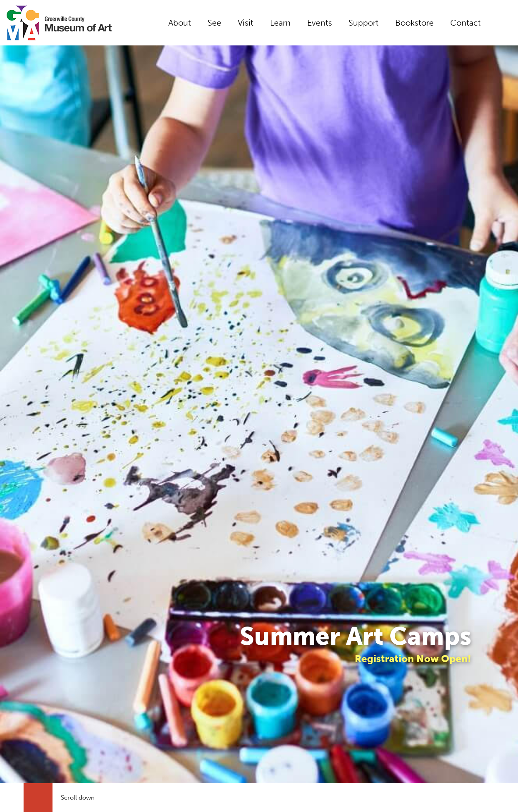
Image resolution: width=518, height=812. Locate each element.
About (180, 23)
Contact (465, 23)
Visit (246, 23)
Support (364, 23)
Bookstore (414, 23)
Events (320, 23)
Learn (280, 23)
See (214, 23)
